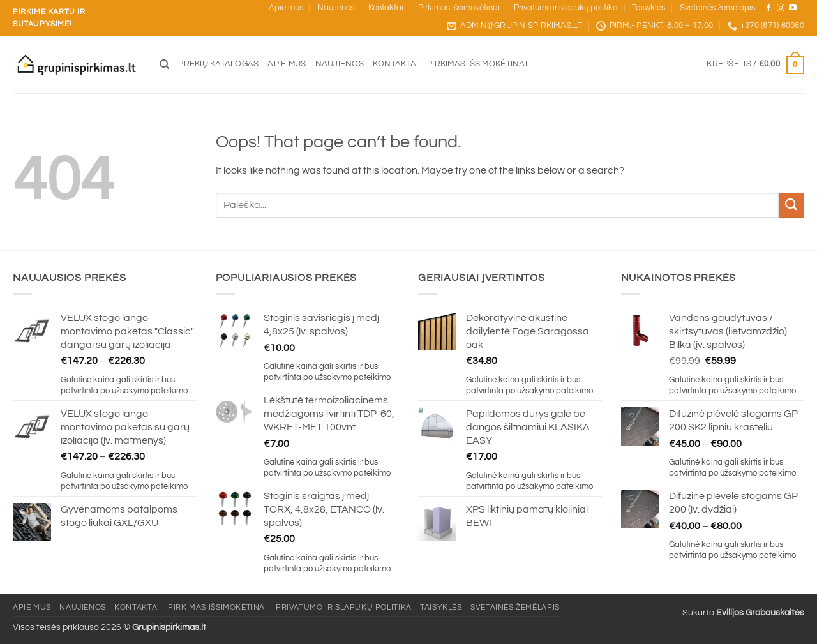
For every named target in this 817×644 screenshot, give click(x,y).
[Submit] (791, 205)
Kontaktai (386, 8)
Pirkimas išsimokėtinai (459, 8)
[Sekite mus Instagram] (781, 8)
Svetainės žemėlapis (717, 8)
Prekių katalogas (218, 64)
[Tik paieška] (164, 64)
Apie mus (286, 8)
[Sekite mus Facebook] (768, 8)
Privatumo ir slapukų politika (566, 8)
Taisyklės (648, 8)
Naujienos (336, 8)
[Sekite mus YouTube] (793, 8)
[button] (755, 65)
